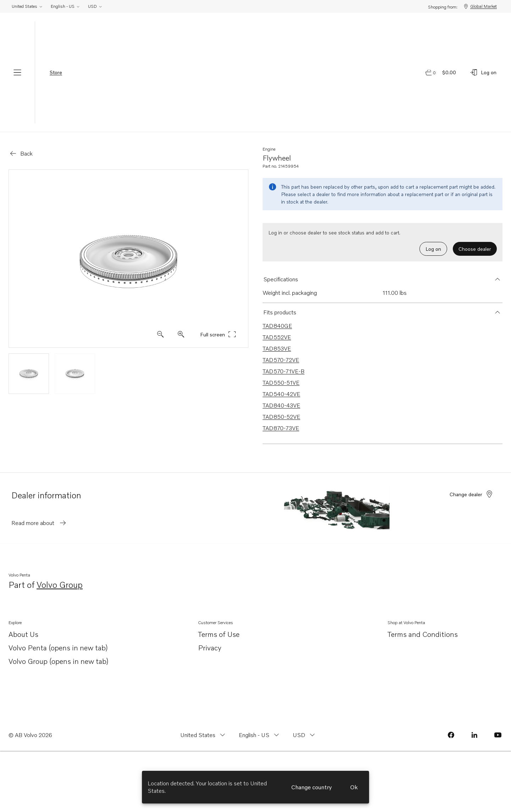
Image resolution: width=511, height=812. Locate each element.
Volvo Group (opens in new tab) (59, 662)
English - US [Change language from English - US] (65, 6)
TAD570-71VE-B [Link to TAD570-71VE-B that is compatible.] (284, 371)
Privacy (210, 648)
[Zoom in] (160, 334)
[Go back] (21, 153)
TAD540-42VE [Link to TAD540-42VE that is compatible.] (281, 394)
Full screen (218, 334)
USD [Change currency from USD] (95, 6)
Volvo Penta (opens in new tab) (58, 648)
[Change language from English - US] (260, 735)
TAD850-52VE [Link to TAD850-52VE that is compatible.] (281, 417)
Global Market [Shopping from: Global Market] (480, 6)
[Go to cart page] (441, 72)
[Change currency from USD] (305, 735)
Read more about (39, 523)
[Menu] (17, 72)
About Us (23, 635)
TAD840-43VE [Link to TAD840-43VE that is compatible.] (281, 405)
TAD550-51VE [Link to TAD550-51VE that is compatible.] (281, 383)
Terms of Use (219, 634)
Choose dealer (475, 249)
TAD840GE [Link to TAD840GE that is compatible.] (277, 326)
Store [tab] (56, 72)
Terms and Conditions (423, 634)
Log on (433, 249)
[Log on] (483, 72)
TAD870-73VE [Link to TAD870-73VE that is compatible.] (281, 428)
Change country (312, 787)
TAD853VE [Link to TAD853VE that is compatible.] (277, 348)
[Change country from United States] (204, 735)
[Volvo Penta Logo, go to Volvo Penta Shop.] (255, 72)
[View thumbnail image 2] (75, 374)
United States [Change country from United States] (27, 6)
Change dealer (472, 494)
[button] (383, 279)
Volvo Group (60, 585)
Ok (354, 787)
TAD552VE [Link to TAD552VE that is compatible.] (277, 337)
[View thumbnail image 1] (29, 374)
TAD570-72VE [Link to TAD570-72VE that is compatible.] (281, 360)
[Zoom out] (181, 334)
